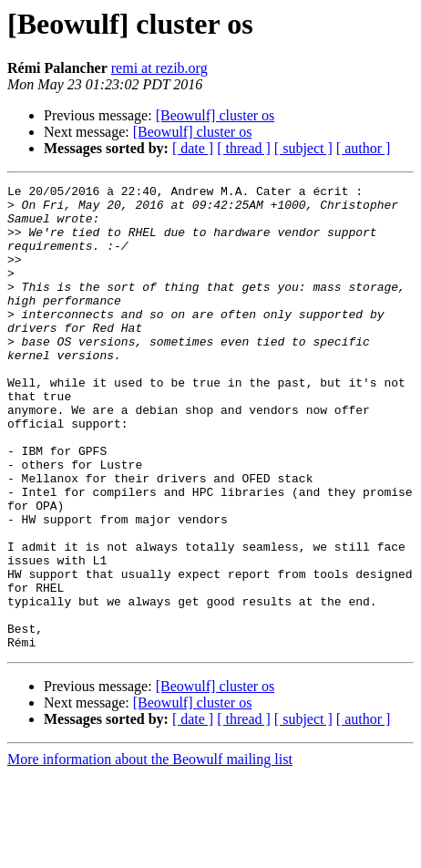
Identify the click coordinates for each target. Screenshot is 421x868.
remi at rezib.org (159, 68)
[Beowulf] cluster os (216, 115)
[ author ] (364, 148)
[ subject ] (303, 148)
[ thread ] (244, 148)
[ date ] (193, 148)
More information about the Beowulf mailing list (150, 852)
